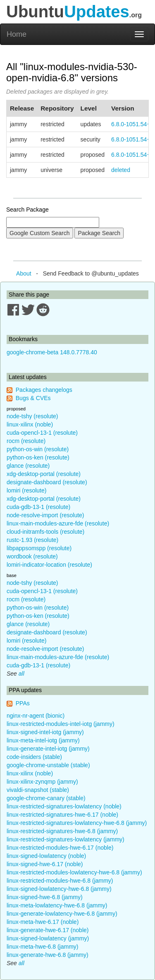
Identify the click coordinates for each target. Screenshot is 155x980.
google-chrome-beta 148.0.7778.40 (52, 352)
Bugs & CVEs (33, 398)
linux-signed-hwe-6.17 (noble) (45, 864)
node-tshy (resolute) (32, 416)
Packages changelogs (44, 390)
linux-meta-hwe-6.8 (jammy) (42, 947)
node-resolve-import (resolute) (45, 515)
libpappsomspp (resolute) (39, 548)
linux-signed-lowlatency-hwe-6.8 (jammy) (59, 889)
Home (17, 34)
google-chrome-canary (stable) (46, 798)
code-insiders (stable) (34, 757)
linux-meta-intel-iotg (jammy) (43, 740)
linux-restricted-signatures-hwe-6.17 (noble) (62, 815)
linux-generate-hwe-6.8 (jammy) (48, 955)
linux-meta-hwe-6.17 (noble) (43, 922)
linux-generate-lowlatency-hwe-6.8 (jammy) (62, 914)
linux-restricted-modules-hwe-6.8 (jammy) (60, 881)
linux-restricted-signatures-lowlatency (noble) (64, 806)
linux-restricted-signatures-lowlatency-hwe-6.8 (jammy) (77, 823)
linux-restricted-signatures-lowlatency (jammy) (66, 839)
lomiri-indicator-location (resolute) (49, 565)
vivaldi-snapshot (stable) (38, 790)
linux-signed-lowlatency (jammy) (48, 938)
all (21, 674)
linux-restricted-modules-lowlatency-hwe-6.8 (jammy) (74, 872)
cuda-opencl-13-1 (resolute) (42, 433)
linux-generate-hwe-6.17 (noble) (48, 930)
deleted (121, 170)
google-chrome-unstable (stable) (48, 765)
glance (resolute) (28, 466)
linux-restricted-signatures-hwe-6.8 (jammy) (62, 831)
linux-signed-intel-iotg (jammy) (45, 732)
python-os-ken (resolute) (38, 457)
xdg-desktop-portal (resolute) (44, 474)
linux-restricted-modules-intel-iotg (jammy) (61, 724)
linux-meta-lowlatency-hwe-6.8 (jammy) (57, 905)
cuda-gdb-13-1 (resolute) (38, 507)
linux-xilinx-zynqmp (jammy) (42, 782)
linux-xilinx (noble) (30, 424)
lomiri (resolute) (26, 490)
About (24, 273)
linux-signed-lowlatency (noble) (46, 856)
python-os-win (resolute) (38, 449)
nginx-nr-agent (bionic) (36, 716)
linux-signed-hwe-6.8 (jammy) (45, 897)
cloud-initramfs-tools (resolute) (45, 532)
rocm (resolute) (26, 441)
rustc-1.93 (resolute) (32, 540)
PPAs (23, 703)
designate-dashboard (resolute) (47, 482)
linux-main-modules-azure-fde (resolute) (58, 523)
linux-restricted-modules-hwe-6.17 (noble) (60, 848)
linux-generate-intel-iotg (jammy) (48, 749)
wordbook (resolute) (32, 556)
